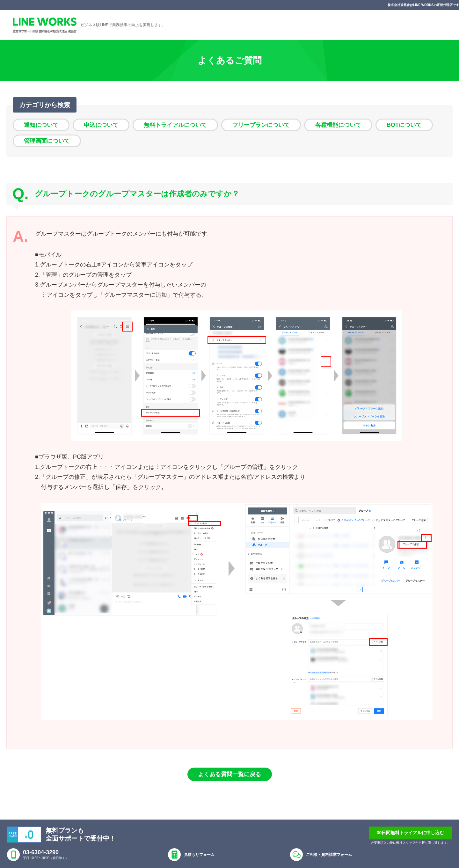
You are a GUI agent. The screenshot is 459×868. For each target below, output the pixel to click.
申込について (101, 125)
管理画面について (47, 141)
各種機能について (338, 125)
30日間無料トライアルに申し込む (411, 833)
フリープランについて (261, 125)
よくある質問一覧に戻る (229, 774)
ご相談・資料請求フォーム (329, 855)
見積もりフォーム (199, 855)
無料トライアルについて (175, 125)
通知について (41, 125)
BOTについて (404, 125)
